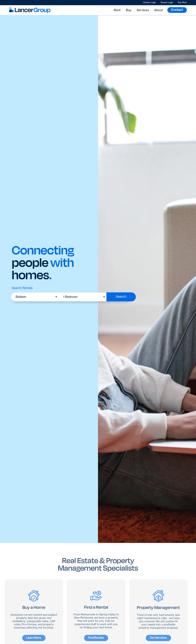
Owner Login (150, 2)
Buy (129, 10)
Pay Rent (182, 2)
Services (143, 10)
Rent (117, 10)
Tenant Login (167, 2)
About (158, 10)
